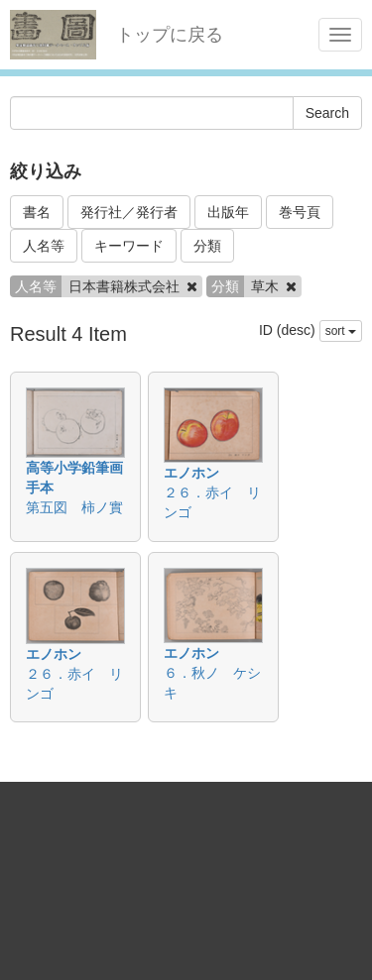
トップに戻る (170, 35)
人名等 (44, 246)
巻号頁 (300, 212)
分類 (207, 246)
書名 (37, 212)
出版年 (228, 212)
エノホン (191, 473)
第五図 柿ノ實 (74, 507)
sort (341, 331)
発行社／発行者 (129, 212)
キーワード (129, 246)
